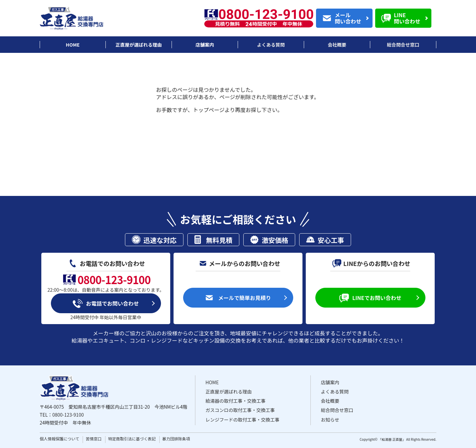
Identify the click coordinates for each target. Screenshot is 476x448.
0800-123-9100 (68, 415)
